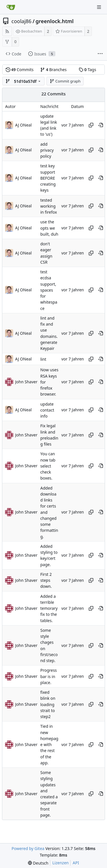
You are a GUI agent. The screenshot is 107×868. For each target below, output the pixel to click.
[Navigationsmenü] (99, 7)
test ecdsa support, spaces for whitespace (49, 290)
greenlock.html (55, 21)
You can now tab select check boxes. (48, 466)
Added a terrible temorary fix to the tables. (49, 608)
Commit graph (65, 81)
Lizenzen (61, 863)
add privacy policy (47, 150)
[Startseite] (11, 7)
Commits (20, 70)
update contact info (47, 410)
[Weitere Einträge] (100, 54)
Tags (87, 70)
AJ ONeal (23, 125)
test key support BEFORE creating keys (48, 178)
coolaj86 (21, 21)
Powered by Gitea (28, 848)
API (76, 863)
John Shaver (26, 382)
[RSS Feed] (7, 31)
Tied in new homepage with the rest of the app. (49, 745)
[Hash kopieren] (91, 125)
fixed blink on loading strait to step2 (48, 704)
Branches (53, 70)
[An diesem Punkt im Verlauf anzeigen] (101, 125)
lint (43, 359)
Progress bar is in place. (49, 677)
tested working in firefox (49, 206)
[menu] (38, 863)
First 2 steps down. (46, 580)
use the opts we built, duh (49, 228)
